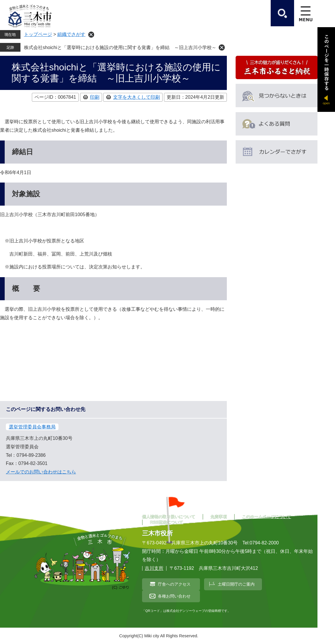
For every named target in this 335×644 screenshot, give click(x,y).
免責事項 (219, 517)
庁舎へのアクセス (174, 584)
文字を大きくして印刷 (137, 97)
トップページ (38, 34)
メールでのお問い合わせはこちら (41, 472)
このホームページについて (267, 517)
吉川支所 (154, 568)
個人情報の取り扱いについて (169, 517)
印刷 (95, 97)
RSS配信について (167, 522)
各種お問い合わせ (174, 596)
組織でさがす (71, 34)
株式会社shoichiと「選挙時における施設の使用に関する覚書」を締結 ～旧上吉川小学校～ (120, 47)
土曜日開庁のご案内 (236, 584)
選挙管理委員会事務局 (32, 427)
